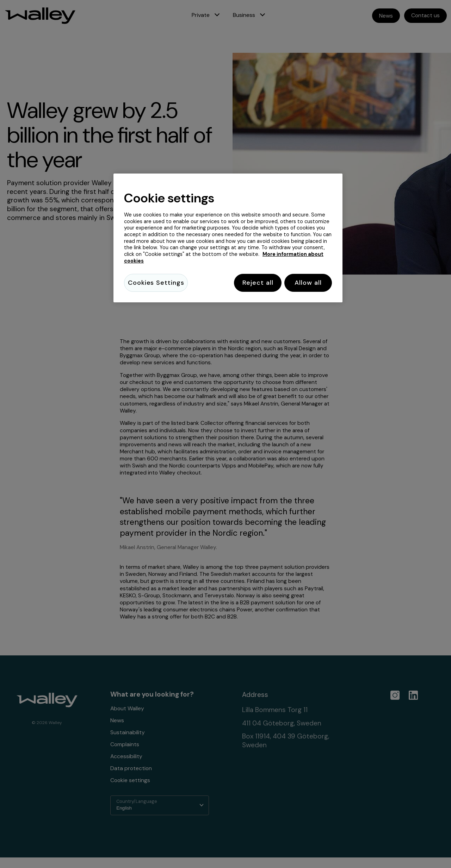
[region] (228, 239)
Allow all (308, 283)
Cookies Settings (156, 283)
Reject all (253, 283)
